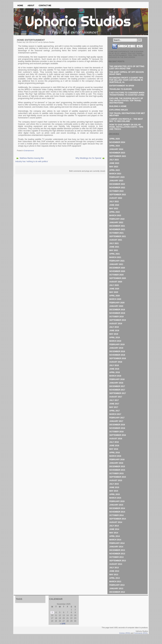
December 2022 (117, 184)
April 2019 (115, 338)
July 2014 (114, 526)
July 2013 (114, 568)
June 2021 (114, 247)
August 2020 (116, 282)
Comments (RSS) (141, 633)
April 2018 (115, 372)
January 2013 (116, 589)
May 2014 (114, 533)
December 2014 (117, 508)
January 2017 (116, 421)
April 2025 (115, 139)
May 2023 (114, 167)
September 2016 (118, 435)
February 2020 (117, 303)
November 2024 (117, 142)
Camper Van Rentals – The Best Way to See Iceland (126, 120)
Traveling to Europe (121, 89)
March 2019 (115, 341)
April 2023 (115, 170)
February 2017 (117, 418)
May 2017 (114, 407)
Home (20, 6)
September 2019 (118, 320)
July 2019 (114, 327)
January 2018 (116, 383)
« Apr (63, 624)
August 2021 (116, 240)
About (31, 6)
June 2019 (114, 331)
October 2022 (116, 191)
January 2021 (116, 264)
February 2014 (117, 543)
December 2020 (117, 268)
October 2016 (116, 432)
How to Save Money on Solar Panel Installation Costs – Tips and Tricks (126, 127)
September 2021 (118, 236)
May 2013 (114, 575)
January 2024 (116, 149)
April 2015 (115, 494)
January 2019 (116, 348)
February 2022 (117, 219)
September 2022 (118, 195)
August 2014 (116, 522)
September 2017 (118, 393)
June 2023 (114, 163)
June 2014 (114, 529)
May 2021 (114, 250)
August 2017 (116, 397)
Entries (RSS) (125, 633)
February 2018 (117, 379)
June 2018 (114, 369)
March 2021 (115, 257)
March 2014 (115, 540)
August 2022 (116, 198)
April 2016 (115, 453)
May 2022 (114, 209)
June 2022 (114, 205)
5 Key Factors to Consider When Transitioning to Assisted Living (127, 94)
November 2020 (117, 271)
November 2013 (117, 554)
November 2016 (117, 428)
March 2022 (115, 216)
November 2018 (117, 355)
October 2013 (116, 557)
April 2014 (115, 536)
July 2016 (114, 442)
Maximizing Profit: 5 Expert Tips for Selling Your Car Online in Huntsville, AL (126, 80)
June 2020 (114, 289)
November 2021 (117, 229)
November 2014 (117, 512)
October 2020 (116, 275)
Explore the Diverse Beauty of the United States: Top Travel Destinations (126, 101)
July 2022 (114, 202)
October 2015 (116, 473)
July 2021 (114, 243)
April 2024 (115, 146)
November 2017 (117, 390)
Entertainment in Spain (122, 86)
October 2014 (116, 515)
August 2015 (116, 480)
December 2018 (117, 351)
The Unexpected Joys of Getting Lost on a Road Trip (127, 68)
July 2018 (114, 365)
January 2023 (116, 181)
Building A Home (118, 106)
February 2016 (117, 460)
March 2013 (115, 582)
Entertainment (29, 151)
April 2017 (115, 411)
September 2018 (118, 358)
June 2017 (114, 404)
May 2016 (114, 449)
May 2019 (114, 334)
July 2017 (114, 400)
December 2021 (117, 226)
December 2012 (117, 592)
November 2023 (117, 153)
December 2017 (117, 386)
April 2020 (115, 296)
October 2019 (116, 317)
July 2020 (114, 285)
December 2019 (117, 310)
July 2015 (114, 484)
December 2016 (117, 425)
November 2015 (117, 470)
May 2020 (114, 292)
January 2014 (116, 547)
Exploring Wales (119, 110)
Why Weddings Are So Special (88, 158)
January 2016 (116, 463)
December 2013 (117, 550)
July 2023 (114, 160)
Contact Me (45, 6)
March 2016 (115, 456)
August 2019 (116, 324)
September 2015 (118, 477)
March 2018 (115, 376)
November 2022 (117, 188)
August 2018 (116, 362)
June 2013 (114, 571)
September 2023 (118, 156)
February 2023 (117, 177)
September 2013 (118, 561)
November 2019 (117, 313)
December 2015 (117, 467)
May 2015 (114, 491)
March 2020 (115, 299)
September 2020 (118, 278)
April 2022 (115, 212)
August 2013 (116, 564)
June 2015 (114, 487)
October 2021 (116, 233)
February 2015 (117, 501)
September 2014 (118, 519)
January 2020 (116, 306)
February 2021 (117, 261)
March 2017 (115, 414)
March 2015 (115, 498)
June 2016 (114, 446)
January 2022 (116, 222)
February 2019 (117, 345)
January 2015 (116, 505)
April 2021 (115, 254)
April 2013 (115, 578)
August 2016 (116, 439)
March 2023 (115, 174)
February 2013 (117, 585)
